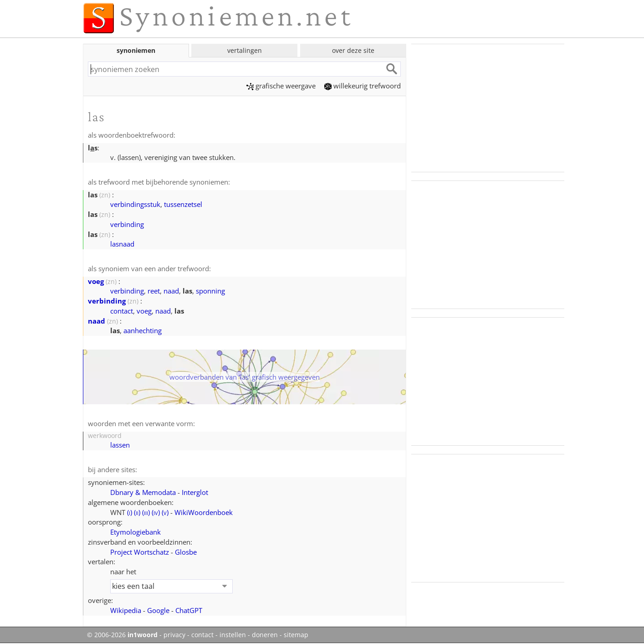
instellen (233, 635)
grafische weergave (281, 86)
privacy (174, 635)
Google (158, 610)
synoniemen (136, 50)
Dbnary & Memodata (143, 492)
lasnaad (122, 244)
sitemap (296, 635)
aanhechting (143, 330)
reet (154, 291)
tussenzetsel (183, 204)
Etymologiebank (135, 532)
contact (122, 311)
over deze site (353, 50)
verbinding (127, 224)
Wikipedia (126, 610)
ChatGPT (189, 610)
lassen (120, 445)
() (130, 512)
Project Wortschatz (140, 552)
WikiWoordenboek (204, 512)
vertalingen (245, 50)
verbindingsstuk (135, 204)
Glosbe (186, 552)
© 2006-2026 (122, 635)
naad (171, 291)
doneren (265, 635)
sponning (210, 291)
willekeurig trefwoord (363, 86)
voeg (96, 281)
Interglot (195, 492)
